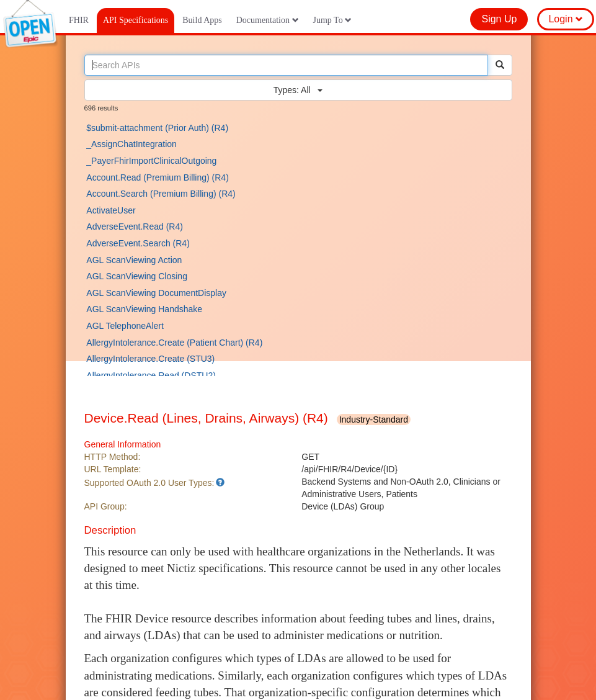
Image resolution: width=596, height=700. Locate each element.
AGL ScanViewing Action (134, 260)
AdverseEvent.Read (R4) (135, 227)
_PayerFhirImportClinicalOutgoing (151, 161)
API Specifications (136, 20)
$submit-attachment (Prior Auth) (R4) (157, 128)
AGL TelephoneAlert (125, 326)
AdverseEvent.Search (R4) (138, 243)
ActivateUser (111, 210)
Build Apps (202, 20)
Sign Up (499, 19)
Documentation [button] (268, 20)
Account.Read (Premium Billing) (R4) (158, 177)
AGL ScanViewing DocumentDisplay (156, 293)
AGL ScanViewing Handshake (144, 309)
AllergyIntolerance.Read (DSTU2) (151, 375)
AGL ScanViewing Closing (137, 276)
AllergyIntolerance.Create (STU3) (150, 359)
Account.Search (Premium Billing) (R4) (161, 194)
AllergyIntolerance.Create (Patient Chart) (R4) (174, 343)
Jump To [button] (333, 20)
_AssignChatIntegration (131, 144)
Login (566, 19)
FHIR (79, 20)
